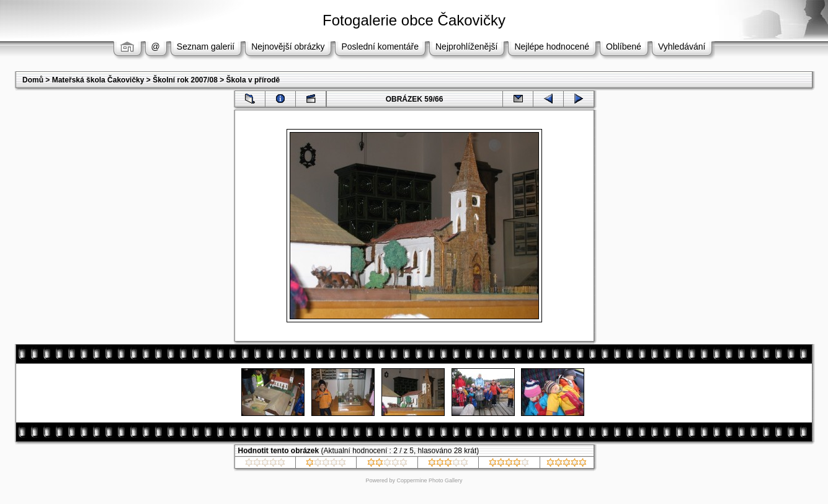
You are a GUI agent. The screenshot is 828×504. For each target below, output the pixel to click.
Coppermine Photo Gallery (429, 480)
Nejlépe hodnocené (552, 46)
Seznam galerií (206, 46)
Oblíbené (624, 46)
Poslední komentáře (380, 46)
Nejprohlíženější (466, 46)
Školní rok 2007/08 (185, 80)
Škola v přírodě (253, 80)
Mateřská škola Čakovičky (98, 80)
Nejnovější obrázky (288, 46)
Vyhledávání (682, 46)
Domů (33, 80)
